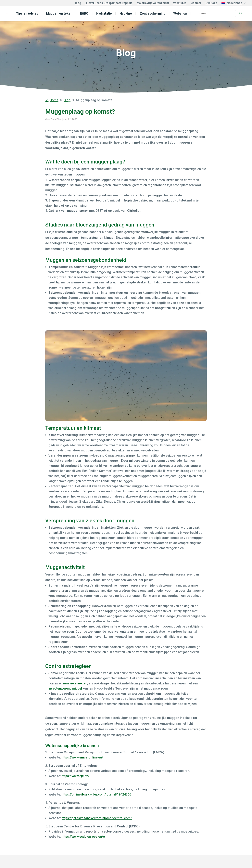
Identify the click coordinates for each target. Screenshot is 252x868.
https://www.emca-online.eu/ (82, 757)
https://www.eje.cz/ (75, 776)
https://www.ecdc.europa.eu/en (84, 837)
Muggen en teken (59, 13)
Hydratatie (104, 13)
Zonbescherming (153, 13)
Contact (196, 3)
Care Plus (56, 119)
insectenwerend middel (65, 688)
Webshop (180, 13)
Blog (78, 3)
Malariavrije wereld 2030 (153, 3)
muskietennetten (75, 683)
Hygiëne (126, 13)
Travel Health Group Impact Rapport (109, 3)
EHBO (84, 13)
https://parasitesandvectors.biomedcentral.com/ (97, 818)
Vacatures (180, 3)
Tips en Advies (27, 13)
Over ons (211, 3)
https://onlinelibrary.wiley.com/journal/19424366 (96, 794)
